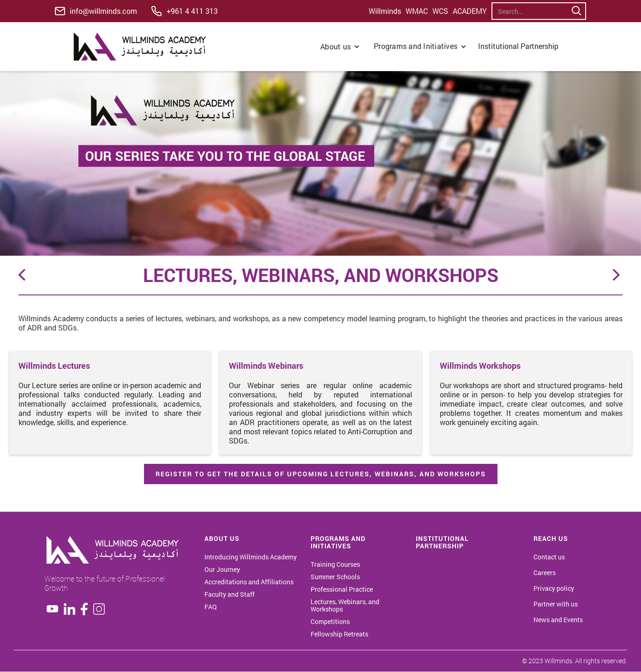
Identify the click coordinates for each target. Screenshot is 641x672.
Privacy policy (554, 588)
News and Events (558, 620)
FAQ (211, 607)
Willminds (385, 11)
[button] (340, 47)
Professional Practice (342, 589)
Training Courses (335, 564)
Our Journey (222, 570)
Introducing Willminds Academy (251, 557)
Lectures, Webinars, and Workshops (345, 606)
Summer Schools (335, 577)
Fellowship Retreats (339, 634)
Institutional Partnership (519, 46)
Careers (545, 573)
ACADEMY (470, 11)
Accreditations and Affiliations (249, 582)
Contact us (549, 557)
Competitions (330, 622)
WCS (440, 11)
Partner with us (556, 604)
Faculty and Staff (230, 594)
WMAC (417, 11)
